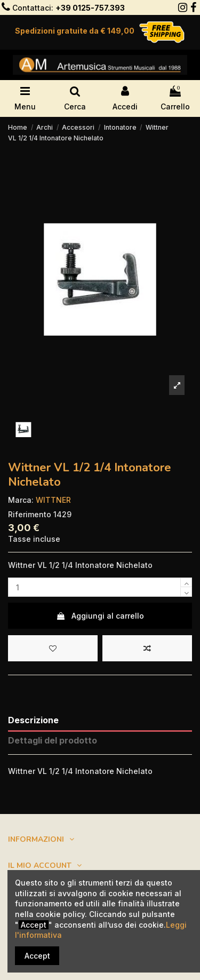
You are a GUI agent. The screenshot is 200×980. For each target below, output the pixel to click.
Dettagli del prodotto (53, 741)
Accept (37, 956)
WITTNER (53, 500)
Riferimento (30, 514)
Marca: (21, 500)
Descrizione (33, 720)
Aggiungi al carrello (100, 616)
